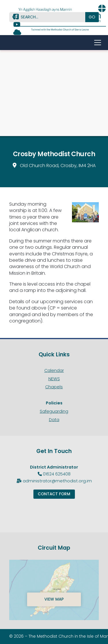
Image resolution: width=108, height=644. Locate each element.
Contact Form (54, 494)
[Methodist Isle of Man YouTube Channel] (17, 25)
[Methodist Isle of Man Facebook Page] (16, 17)
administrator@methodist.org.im (57, 481)
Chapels (54, 387)
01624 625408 (57, 474)
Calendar (54, 370)
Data (54, 420)
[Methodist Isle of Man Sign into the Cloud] (17, 33)
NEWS (54, 379)
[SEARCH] (50, 17)
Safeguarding (54, 411)
